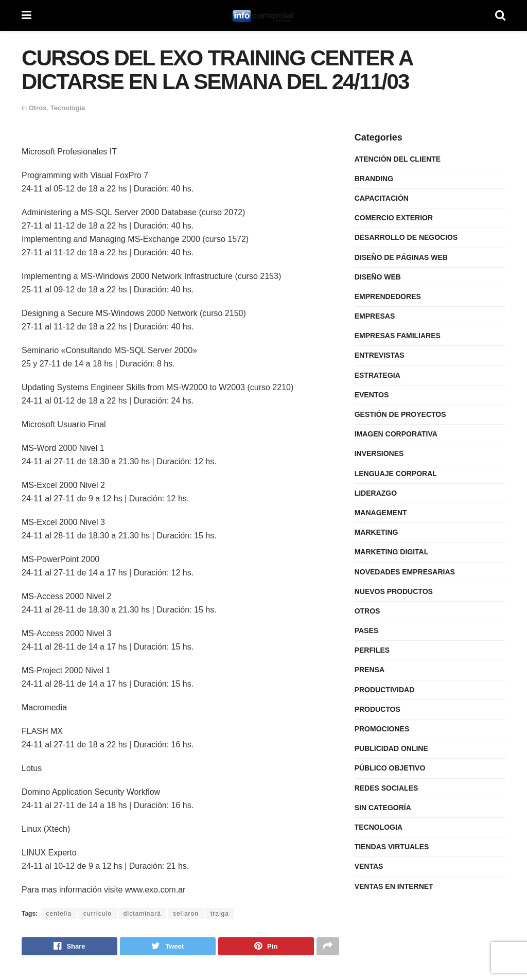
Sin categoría (383, 808)
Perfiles (372, 650)
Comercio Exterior (394, 218)
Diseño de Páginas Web (401, 257)
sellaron (186, 914)
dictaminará (142, 914)
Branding (374, 179)
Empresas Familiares (398, 336)
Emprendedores (388, 296)
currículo (98, 914)
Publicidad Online (391, 748)
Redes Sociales (387, 788)
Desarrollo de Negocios (406, 237)
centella (58, 914)
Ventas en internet (394, 886)
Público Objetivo (390, 768)
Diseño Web (378, 277)
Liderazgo (376, 493)
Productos (377, 709)
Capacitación (382, 198)
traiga (220, 914)
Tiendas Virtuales (392, 847)
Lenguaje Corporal (396, 474)
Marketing (376, 532)
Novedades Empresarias (405, 572)
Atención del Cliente (398, 159)
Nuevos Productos (394, 591)
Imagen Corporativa (396, 434)
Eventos (372, 395)
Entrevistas (380, 355)
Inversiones (379, 453)
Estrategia (377, 375)
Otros (38, 108)
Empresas (375, 316)
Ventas (369, 866)
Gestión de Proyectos (400, 414)
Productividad (385, 690)
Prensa (370, 670)
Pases (366, 631)
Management (381, 513)
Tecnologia (68, 108)
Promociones (382, 729)
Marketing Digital (392, 552)
